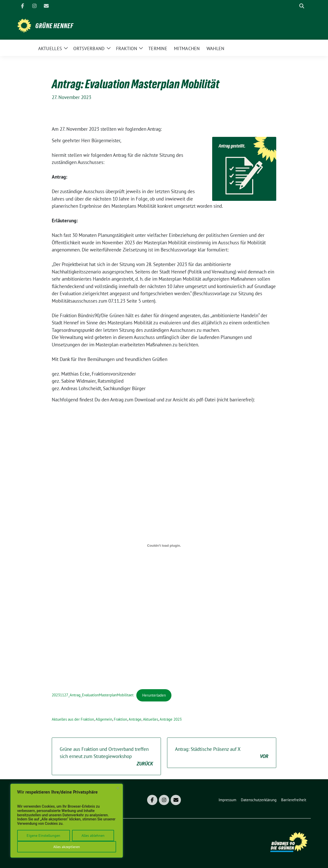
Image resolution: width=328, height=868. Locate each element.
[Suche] (294, 6)
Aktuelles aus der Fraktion (73, 719)
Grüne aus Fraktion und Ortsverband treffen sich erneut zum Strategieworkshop (106, 757)
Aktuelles (151, 719)
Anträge (135, 719)
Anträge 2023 (171, 719)
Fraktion (120, 719)
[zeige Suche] (302, 6)
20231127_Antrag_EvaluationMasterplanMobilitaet (93, 695)
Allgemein (104, 719)
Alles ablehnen (93, 836)
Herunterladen (154, 695)
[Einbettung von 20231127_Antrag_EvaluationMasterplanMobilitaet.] (164, 546)
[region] (67, 821)
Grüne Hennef (54, 26)
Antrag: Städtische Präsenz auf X (222, 753)
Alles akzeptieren (67, 847)
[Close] (118, 788)
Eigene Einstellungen (43, 836)
